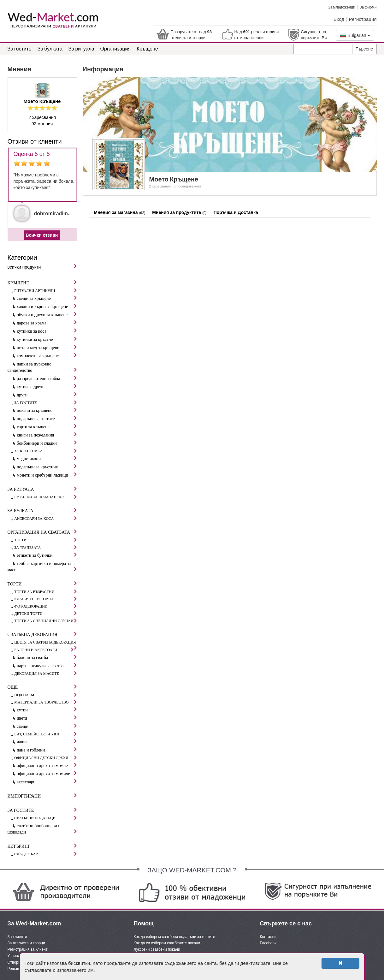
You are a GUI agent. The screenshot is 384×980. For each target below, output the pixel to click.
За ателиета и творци (26, 943)
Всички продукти (42, 267)
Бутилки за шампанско (45, 497)
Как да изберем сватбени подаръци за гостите (174, 937)
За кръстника (45, 451)
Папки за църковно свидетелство (42, 367)
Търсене (364, 49)
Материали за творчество (45, 702)
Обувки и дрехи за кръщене (47, 315)
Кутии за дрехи (47, 386)
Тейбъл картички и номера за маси (42, 567)
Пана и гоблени (47, 750)
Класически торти (45, 599)
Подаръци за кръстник (47, 467)
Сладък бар (45, 854)
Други (47, 395)
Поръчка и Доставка (236, 212)
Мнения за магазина (120, 212)
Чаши (47, 742)
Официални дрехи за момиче (47, 773)
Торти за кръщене (47, 427)
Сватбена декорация (42, 634)
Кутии (47, 710)
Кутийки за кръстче (47, 339)
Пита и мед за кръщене (47, 347)
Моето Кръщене (42, 101)
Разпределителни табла (47, 378)
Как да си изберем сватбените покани (167, 943)
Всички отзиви (42, 235)
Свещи (47, 726)
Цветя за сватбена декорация (45, 643)
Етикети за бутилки (47, 555)
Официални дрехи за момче (47, 765)
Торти (45, 540)
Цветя (47, 718)
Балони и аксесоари (44, 650)
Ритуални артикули (45, 291)
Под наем (45, 695)
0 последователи (187, 186)
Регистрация (363, 19)
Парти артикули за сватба (47, 665)
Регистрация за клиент (28, 949)
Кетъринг (42, 846)
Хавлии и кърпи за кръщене (47, 306)
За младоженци (341, 7)
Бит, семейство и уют (45, 734)
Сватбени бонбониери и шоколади (42, 829)
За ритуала (81, 48)
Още (42, 687)
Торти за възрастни (45, 592)
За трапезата (45, 547)
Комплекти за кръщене (47, 356)
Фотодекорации (45, 606)
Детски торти (45, 613)
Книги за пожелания (47, 435)
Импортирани (42, 796)
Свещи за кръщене (47, 298)
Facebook (268, 943)
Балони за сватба (47, 657)
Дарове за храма (47, 323)
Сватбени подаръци (45, 818)
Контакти (268, 937)
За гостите (20, 48)
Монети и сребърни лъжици (47, 475)
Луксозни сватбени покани (157, 949)
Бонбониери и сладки (47, 443)
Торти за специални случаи (45, 621)
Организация (116, 48)
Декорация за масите (45, 673)
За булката (50, 48)
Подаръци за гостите (47, 418)
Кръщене (147, 48)
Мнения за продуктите (179, 212)
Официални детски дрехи (45, 758)
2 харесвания (160, 186)
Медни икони (47, 458)
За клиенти (17, 937)
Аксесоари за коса (45, 518)
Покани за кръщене (47, 410)
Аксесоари (47, 782)
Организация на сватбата (42, 532)
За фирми (368, 7)
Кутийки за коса (47, 331)
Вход (339, 19)
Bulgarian (355, 35)
